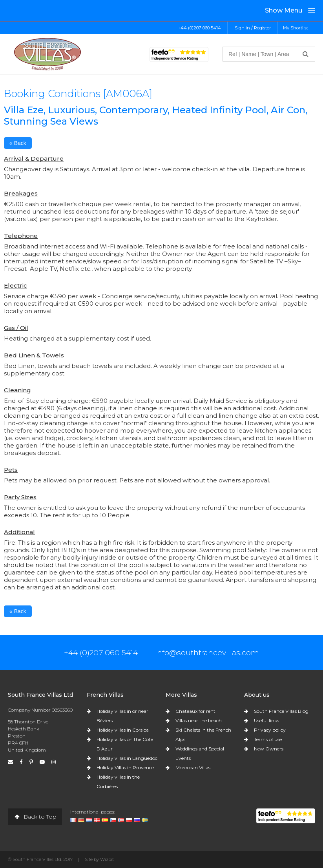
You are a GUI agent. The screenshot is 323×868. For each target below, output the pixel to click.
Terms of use (268, 739)
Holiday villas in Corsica (123, 730)
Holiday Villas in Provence (125, 767)
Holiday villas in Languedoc (127, 758)
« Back (18, 143)
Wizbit (107, 859)
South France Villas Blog (281, 711)
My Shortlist (296, 28)
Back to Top (35, 817)
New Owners (269, 749)
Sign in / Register (253, 28)
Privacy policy (270, 730)
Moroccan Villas (193, 767)
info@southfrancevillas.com (207, 652)
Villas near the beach (199, 720)
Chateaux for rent (195, 711)
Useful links (266, 720)
